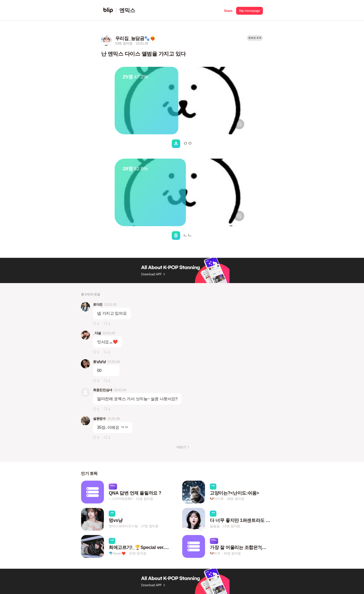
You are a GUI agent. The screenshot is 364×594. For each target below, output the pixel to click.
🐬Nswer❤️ (117, 553)
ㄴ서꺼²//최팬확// (121, 499)
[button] (228, 10)
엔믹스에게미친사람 (123, 526)
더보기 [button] (181, 447)
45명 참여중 (232, 553)
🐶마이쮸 (217, 499)
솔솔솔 (215, 526)
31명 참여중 (138, 553)
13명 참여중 (232, 526)
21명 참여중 (145, 499)
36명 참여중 (236, 499)
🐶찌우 (215, 553)
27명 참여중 (150, 526)
